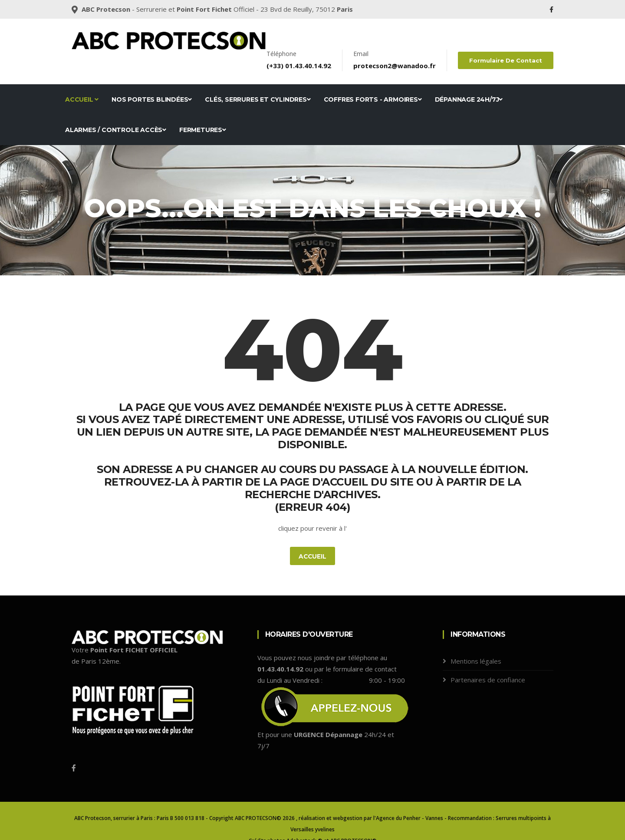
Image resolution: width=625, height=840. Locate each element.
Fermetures (203, 112)
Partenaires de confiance (488, 662)
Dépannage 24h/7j (469, 82)
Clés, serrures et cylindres (258, 82)
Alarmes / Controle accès (116, 112)
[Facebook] (74, 751)
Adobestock (301, 823)
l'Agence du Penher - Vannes (408, 801)
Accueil (82, 82)
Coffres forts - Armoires (373, 82)
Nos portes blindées (152, 82)
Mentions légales (476, 643)
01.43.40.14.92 (309, 48)
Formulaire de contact (506, 43)
